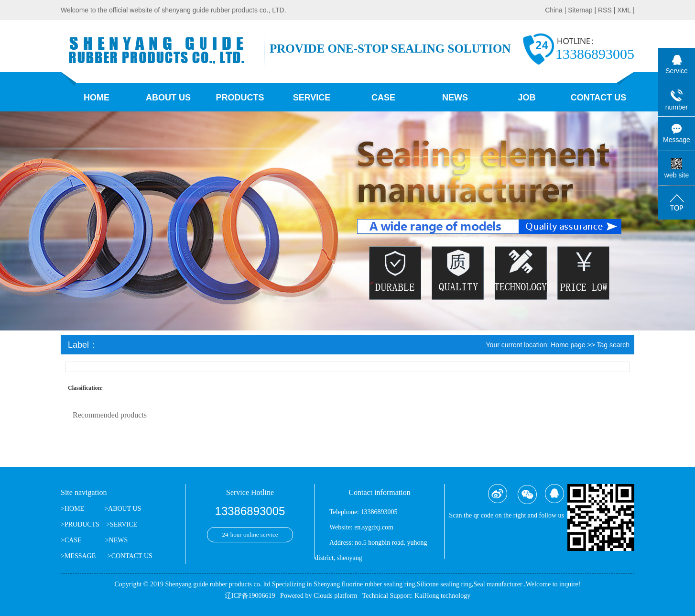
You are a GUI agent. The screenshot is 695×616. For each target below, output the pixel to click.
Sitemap (581, 10)
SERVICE (124, 524)
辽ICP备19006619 (250, 596)
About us (168, 98)
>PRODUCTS (80, 524)
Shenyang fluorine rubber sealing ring (364, 584)
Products (240, 98)
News (455, 98)
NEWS (119, 540)
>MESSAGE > (86, 556)
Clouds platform (335, 596)
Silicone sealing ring (444, 584)
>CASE (71, 540)
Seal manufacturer (498, 584)
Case (383, 98)
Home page (568, 345)
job (527, 98)
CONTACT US (132, 556)
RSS (605, 10)
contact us (599, 98)
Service (312, 98)
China (554, 10)
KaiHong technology (442, 596)
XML (624, 10)
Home (97, 98)
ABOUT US (125, 509)
